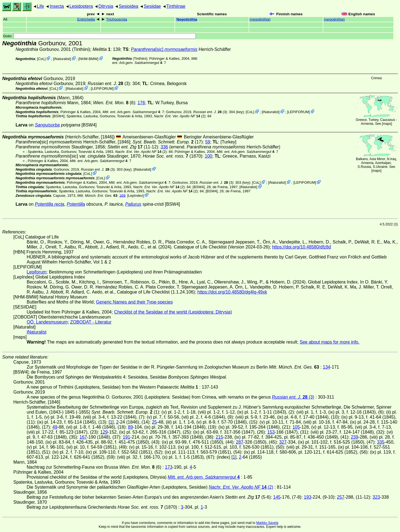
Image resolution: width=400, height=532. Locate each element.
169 (122, 195)
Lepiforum (37, 272)
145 (277, 497)
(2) (180, 116)
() (260, 19)
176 (141, 103)
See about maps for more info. (330, 342)
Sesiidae (152, 6)
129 (104, 432)
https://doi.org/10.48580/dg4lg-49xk (232, 292)
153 (271, 432)
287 (240, 442)
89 (131, 427)
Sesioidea (128, 6)
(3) (109, 84)
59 (208, 142)
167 (83, 437)
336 (164, 147)
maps (387, 124)
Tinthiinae (176, 6)
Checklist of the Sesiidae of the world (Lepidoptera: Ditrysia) (173, 312)
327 (283, 442)
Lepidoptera (81, 6)
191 (127, 437)
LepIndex (135, 195)
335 (381, 442)
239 (355, 437)
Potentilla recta (49, 204)
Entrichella (86, 19)
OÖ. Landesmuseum (47, 322)
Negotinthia (187, 19)
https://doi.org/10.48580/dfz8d (302, 247)
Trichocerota (117, 19)
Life (41, 6)
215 (219, 437)
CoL (41, 59)
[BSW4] (58, 116)
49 (55, 427)
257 (341, 497)
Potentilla (76, 204)
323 (376, 497)
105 (296, 427)
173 (169, 467)
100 (208, 156)
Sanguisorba (47, 125)
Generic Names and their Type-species (134, 302)
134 (327, 367)
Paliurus (133, 204)
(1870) (172, 156)
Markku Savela (267, 523)
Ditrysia (106, 6)
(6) (114, 103)
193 (308, 497)
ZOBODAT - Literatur (91, 322)
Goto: (99, 36)
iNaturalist (62, 59)
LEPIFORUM (102, 89)
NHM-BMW (88, 59)
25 (154, 422)
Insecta (57, 6)
